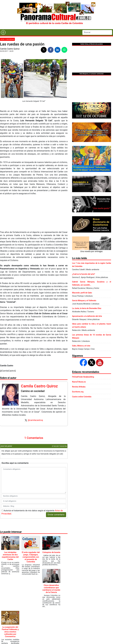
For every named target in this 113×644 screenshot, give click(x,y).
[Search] (97, 32)
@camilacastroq (35, 420)
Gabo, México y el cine (81, 346)
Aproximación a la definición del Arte (87, 316)
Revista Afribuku (79, 387)
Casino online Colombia (82, 397)
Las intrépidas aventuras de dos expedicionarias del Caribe (10, 556)
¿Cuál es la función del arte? (84, 274)
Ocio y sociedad (7, 39)
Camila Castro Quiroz (10, 49)
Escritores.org (78, 392)
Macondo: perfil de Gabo (82, 293)
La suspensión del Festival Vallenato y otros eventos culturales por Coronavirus (10, 632)
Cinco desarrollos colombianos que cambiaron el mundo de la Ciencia (51, 589)
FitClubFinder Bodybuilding (83, 377)
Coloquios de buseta (51, 552)
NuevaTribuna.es (79, 382)
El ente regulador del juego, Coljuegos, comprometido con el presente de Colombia (31, 557)
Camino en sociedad (33, 391)
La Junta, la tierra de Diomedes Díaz (87, 308)
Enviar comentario (56, 515)
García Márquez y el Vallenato (84, 301)
